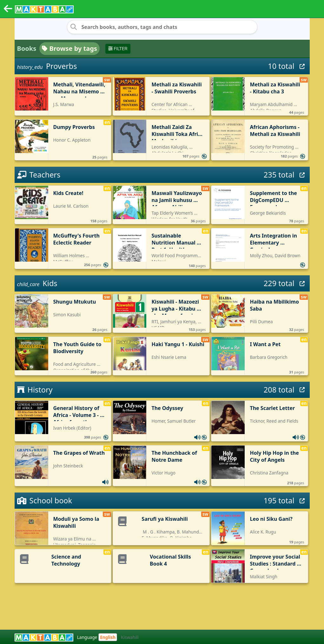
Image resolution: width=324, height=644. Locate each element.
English (108, 637)
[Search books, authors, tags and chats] (162, 27)
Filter (118, 49)
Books (27, 48)
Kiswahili (130, 637)
